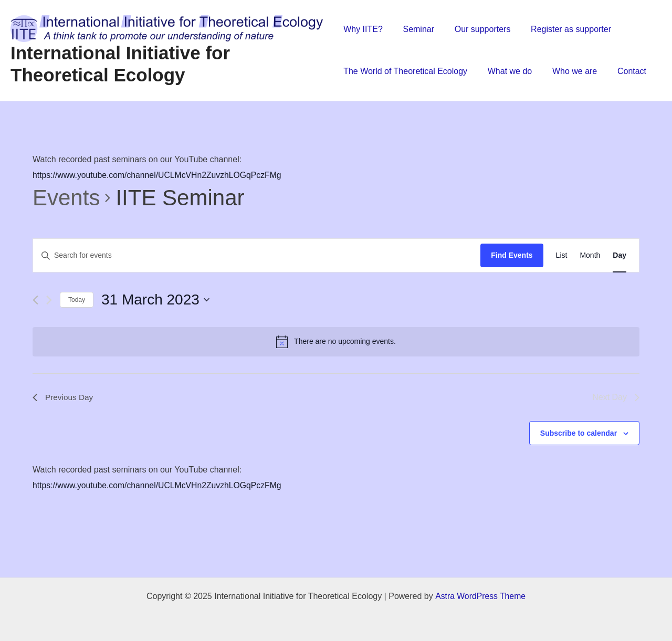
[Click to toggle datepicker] (155, 300)
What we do (506, 71)
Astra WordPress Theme (480, 596)
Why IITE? (363, 29)
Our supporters (475, 29)
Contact (621, 71)
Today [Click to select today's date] (77, 300)
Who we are (568, 71)
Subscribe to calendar (579, 433)
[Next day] (49, 300)
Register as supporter (560, 29)
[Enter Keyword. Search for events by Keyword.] (257, 255)
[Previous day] (35, 300)
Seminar (415, 29)
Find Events (512, 255)
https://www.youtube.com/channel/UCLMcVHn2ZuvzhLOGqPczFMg (159, 175)
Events (66, 198)
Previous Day (64, 397)
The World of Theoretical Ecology (405, 71)
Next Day (616, 397)
